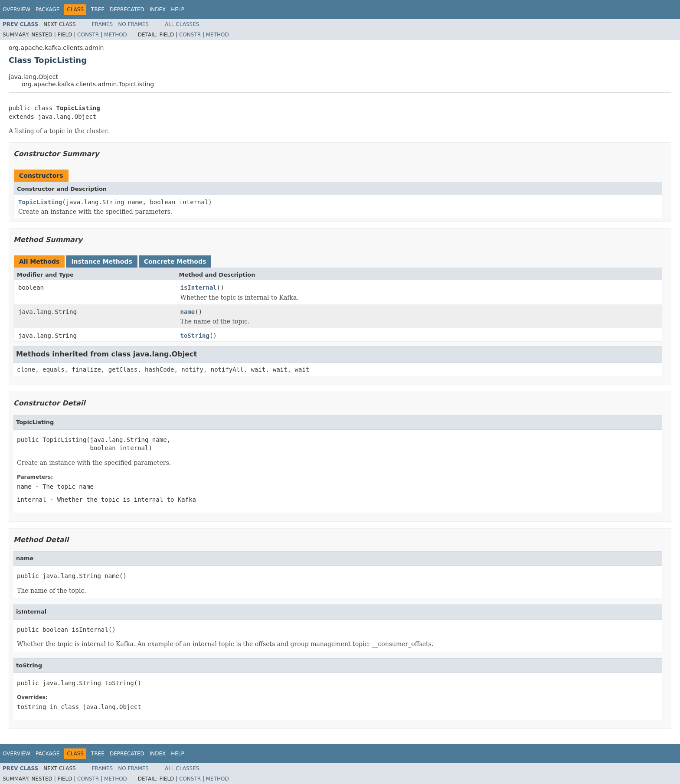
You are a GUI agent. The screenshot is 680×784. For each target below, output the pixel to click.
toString (195, 336)
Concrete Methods (175, 261)
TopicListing (40, 202)
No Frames (133, 24)
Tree (98, 10)
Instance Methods (101, 261)
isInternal (199, 287)
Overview (16, 10)
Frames (103, 24)
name (188, 312)
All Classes (182, 24)
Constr (88, 35)
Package (47, 10)
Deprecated (127, 10)
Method (116, 35)
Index (158, 10)
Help (178, 10)
